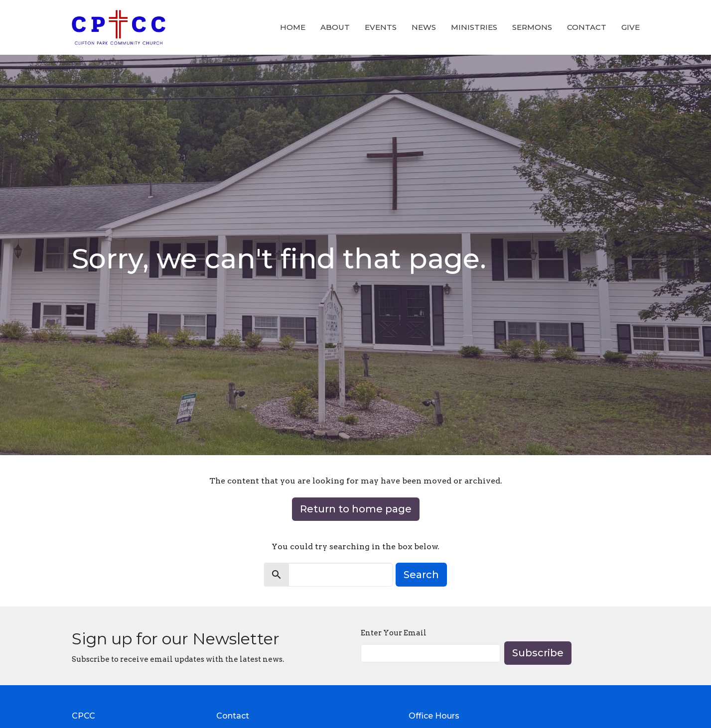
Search (421, 575)
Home (293, 27)
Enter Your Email (394, 633)
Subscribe (538, 653)
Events (381, 27)
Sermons (532, 27)
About (335, 27)
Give (631, 27)
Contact (587, 27)
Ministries (474, 27)
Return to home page (356, 509)
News (424, 27)
